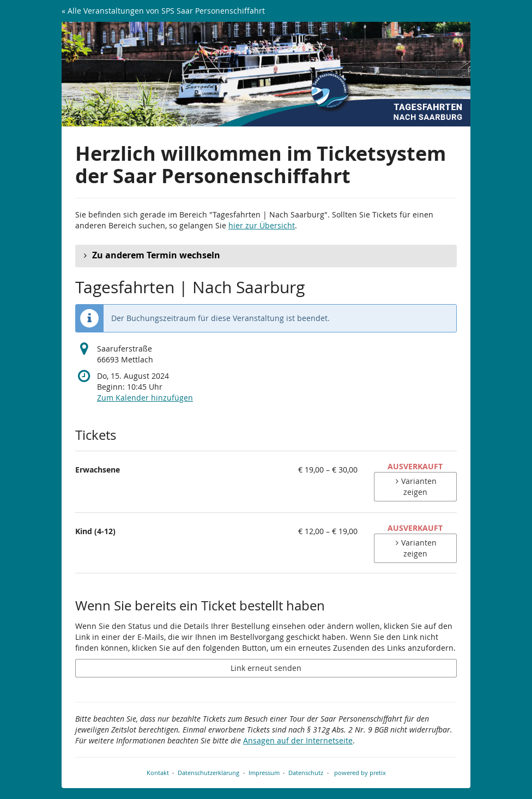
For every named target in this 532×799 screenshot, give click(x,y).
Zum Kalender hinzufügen (145, 398)
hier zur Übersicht (262, 225)
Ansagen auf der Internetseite (298, 740)
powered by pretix (360, 773)
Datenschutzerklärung (208, 773)
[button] (266, 256)
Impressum (264, 773)
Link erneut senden (266, 668)
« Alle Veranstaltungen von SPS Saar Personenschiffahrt (163, 11)
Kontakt (158, 773)
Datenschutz (306, 773)
